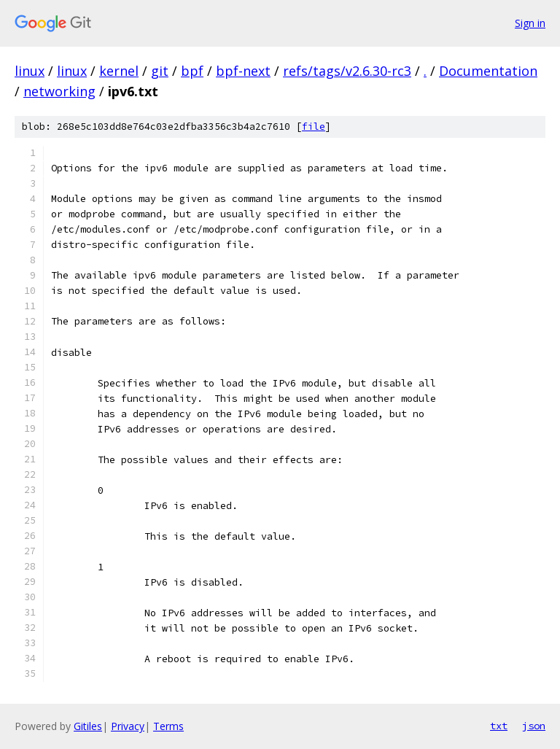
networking (59, 91)
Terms (168, 726)
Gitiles (88, 726)
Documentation (488, 71)
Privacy (128, 726)
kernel (119, 71)
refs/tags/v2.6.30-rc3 (347, 71)
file (314, 127)
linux (30, 71)
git (160, 71)
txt (499, 726)
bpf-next (243, 71)
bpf (192, 71)
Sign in (530, 23)
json (534, 726)
